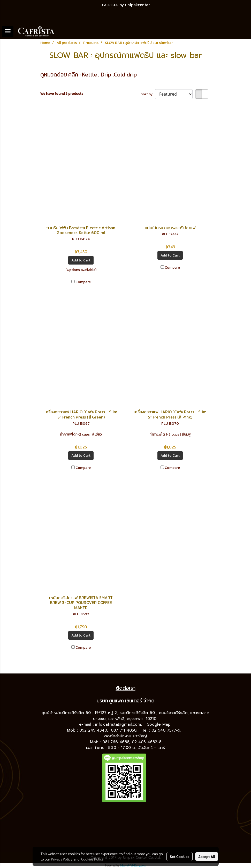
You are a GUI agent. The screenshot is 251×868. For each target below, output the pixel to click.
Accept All (207, 856)
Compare (83, 282)
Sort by (148, 94)
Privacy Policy (62, 859)
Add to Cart (81, 260)
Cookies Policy (92, 859)
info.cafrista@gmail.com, (119, 724)
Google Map (159, 724)
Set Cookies (180, 856)
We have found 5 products (62, 94)
